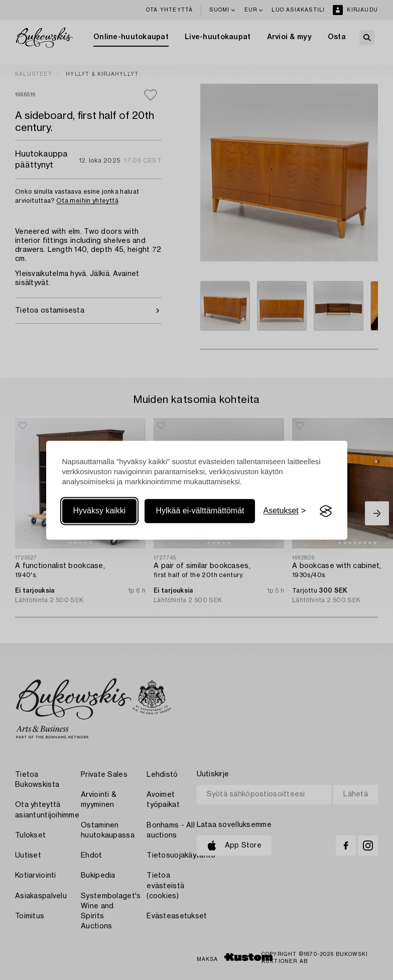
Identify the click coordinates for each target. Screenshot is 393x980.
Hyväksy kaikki (100, 511)
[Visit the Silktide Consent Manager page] (326, 511)
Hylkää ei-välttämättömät (200, 511)
